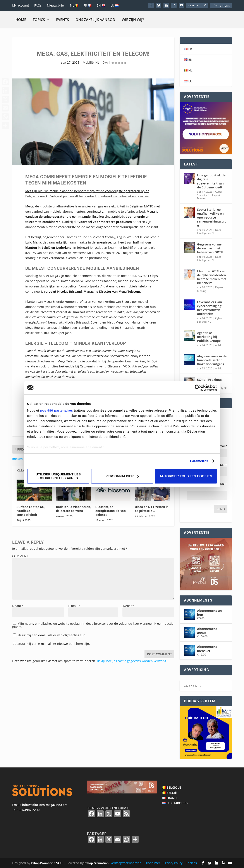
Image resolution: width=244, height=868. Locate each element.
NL (74, 5)
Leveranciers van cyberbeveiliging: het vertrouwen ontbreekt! (210, 308)
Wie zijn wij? (133, 20)
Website (128, 606)
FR (88, 5)
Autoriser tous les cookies (186, 476)
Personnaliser (122, 476)
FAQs (38, 5)
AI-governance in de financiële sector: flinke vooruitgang (212, 360)
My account (21, 5)
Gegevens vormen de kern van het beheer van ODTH (210, 248)
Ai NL (218, 345)
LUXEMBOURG (177, 803)
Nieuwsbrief (56, 5)
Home (21, 20)
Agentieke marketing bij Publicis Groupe (209, 337)
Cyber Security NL (210, 193)
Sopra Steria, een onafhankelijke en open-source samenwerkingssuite (211, 217)
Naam (18, 606)
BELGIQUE (174, 787)
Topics (39, 20)
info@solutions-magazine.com (45, 805)
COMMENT (20, 556)
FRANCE (172, 798)
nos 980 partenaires (57, 410)
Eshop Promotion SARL (47, 863)
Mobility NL (91, 62)
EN (101, 5)
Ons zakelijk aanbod (95, 20)
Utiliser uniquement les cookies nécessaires (58, 476)
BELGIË (172, 793)
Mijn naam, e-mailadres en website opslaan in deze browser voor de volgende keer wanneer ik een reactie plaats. (93, 625)
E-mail (74, 606)
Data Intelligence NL (209, 232)
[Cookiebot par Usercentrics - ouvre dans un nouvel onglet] (198, 388)
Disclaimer (152, 863)
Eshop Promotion (97, 863)
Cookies (191, 863)
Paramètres (199, 461)
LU (114, 5)
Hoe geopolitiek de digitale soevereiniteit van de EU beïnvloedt (211, 181)
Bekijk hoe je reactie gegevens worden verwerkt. (132, 661)
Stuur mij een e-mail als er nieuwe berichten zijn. (54, 644)
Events (63, 20)
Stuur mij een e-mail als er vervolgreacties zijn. (52, 635)
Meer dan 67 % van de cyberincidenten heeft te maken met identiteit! (212, 277)
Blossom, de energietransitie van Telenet (111, 511)
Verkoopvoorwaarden (126, 863)
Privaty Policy (173, 863)
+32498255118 (30, 810)
